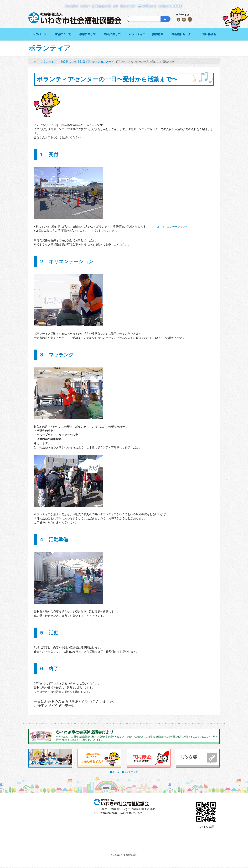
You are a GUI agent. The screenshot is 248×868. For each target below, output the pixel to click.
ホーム (115, 773)
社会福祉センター (183, 34)
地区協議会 (209, 34)
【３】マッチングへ (106, 231)
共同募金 (158, 34)
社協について (63, 34)
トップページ (38, 34)
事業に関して (88, 34)
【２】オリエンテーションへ (172, 227)
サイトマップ (131, 773)
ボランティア (137, 34)
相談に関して (112, 34)
